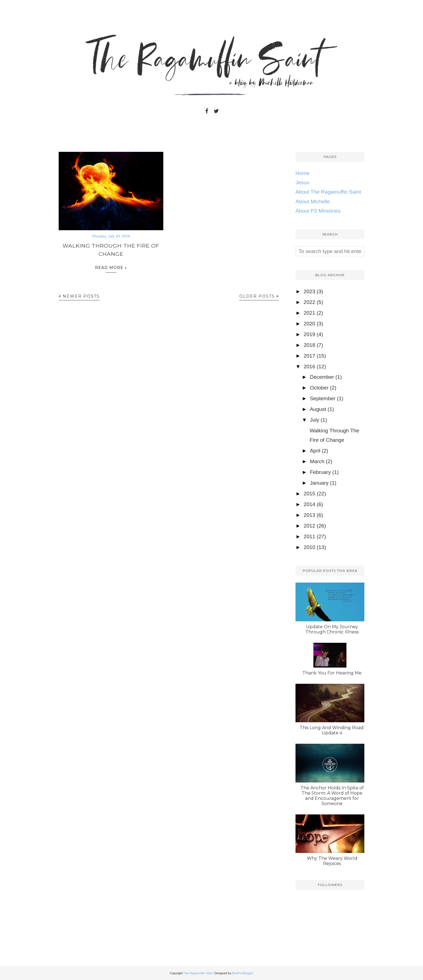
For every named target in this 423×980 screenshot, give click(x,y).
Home (303, 173)
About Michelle (313, 201)
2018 (309, 345)
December (322, 377)
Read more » (111, 269)
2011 (309, 536)
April (315, 451)
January (319, 483)
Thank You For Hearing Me (332, 673)
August (318, 409)
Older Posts (257, 296)
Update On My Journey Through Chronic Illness (332, 629)
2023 (309, 291)
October (319, 388)
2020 (309, 324)
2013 (309, 515)
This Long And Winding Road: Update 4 (332, 730)
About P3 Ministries (318, 211)
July (314, 420)
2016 (309, 367)
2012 (309, 526)
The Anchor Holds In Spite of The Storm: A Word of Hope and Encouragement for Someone (332, 796)
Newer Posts (81, 296)
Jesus (302, 182)
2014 (309, 504)
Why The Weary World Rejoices (332, 861)
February (320, 472)
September (323, 398)
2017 (309, 356)
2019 (309, 334)
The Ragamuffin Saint (198, 973)
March (317, 461)
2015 (309, 494)
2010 (309, 547)
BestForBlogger (243, 973)
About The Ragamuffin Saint (328, 192)
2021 (309, 313)
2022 (309, 302)
